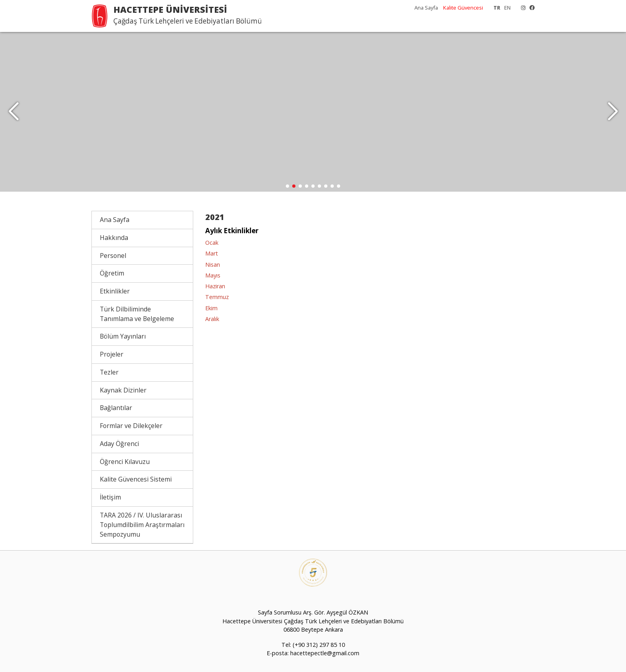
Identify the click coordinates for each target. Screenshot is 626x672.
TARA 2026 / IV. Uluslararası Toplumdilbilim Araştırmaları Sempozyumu (142, 525)
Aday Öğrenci (119, 444)
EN (507, 8)
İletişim (110, 497)
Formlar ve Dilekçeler (131, 426)
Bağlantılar (116, 408)
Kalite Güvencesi (463, 8)
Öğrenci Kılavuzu (125, 462)
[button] (613, 112)
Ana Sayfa (426, 8)
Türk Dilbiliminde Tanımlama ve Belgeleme (137, 314)
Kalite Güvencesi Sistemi (136, 479)
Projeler (112, 354)
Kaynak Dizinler (123, 390)
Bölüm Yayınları (123, 336)
